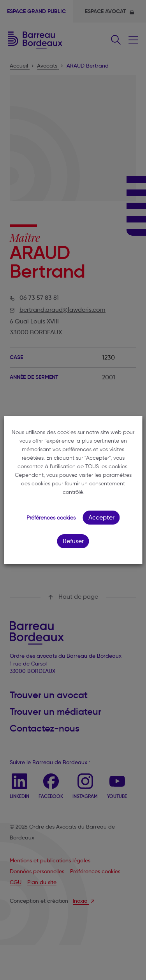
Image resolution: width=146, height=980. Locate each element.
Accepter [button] (101, 517)
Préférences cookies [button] (51, 518)
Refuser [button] (73, 541)
